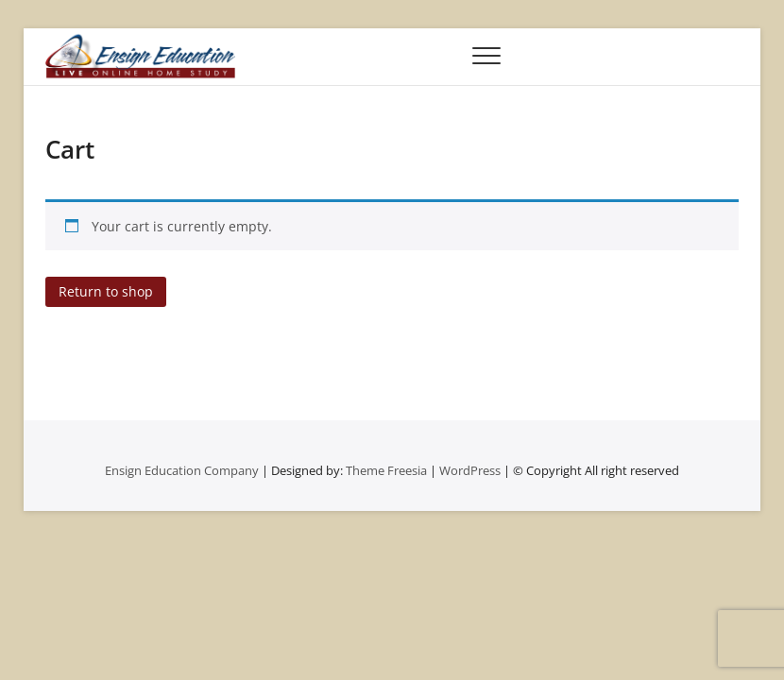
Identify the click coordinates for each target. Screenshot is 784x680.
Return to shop (106, 291)
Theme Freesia (386, 470)
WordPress (470, 470)
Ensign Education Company (182, 470)
